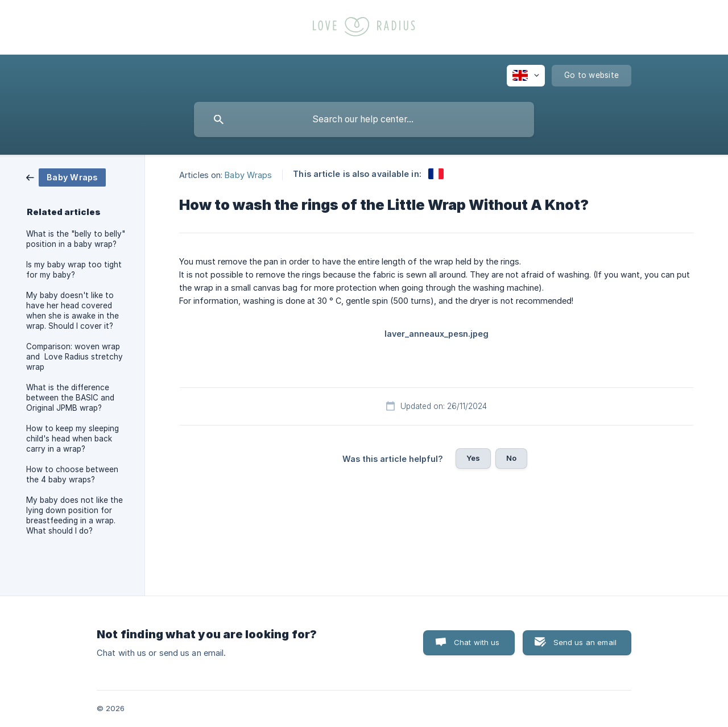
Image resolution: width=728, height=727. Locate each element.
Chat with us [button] (477, 642)
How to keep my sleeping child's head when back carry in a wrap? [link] (73, 439)
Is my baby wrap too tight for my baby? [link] (74, 270)
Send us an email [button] (585, 642)
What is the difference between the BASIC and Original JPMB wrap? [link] (70, 398)
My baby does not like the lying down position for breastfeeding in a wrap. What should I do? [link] (75, 515)
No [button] (511, 458)
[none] (526, 76)
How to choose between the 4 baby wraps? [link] (72, 474)
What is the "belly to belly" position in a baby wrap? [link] (76, 239)
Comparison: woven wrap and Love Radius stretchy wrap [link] (75, 357)
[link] (66, 177)
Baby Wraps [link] (248, 174)
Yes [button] (473, 458)
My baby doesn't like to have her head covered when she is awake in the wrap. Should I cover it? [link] (73, 311)
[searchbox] (364, 119)
